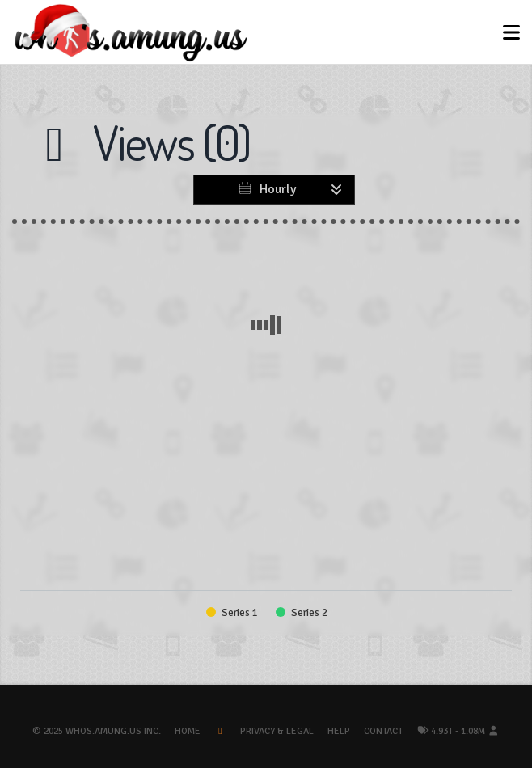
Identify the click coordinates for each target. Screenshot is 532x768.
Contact (383, 731)
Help (339, 731)
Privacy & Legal (277, 731)
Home (188, 731)
